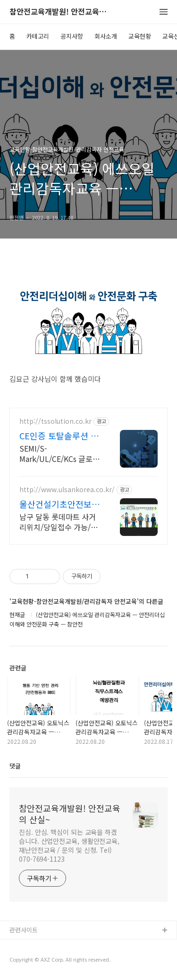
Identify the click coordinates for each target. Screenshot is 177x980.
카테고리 (38, 36)
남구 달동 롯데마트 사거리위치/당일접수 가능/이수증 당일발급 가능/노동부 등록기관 (59, 522)
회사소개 (106, 36)
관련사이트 (24, 930)
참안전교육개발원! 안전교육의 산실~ (61, 12)
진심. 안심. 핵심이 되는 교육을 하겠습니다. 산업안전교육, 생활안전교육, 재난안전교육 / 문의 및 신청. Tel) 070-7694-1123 (69, 845)
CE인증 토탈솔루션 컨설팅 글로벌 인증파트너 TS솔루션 (59, 436)
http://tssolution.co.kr (55, 421)
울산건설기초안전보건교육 (59, 504)
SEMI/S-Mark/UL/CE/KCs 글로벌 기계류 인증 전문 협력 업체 (59, 453)
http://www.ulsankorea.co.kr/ (67, 490)
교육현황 (140, 36)
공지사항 (72, 36)
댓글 (15, 766)
